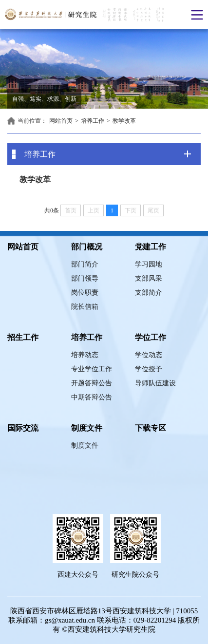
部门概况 (87, 247)
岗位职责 (85, 293)
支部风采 (149, 278)
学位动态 (149, 355)
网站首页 (61, 121)
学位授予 (149, 369)
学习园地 (149, 264)
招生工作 (23, 337)
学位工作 (151, 337)
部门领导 (85, 278)
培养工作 (93, 121)
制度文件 (87, 428)
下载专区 (151, 428)
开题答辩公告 (92, 383)
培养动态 (85, 355)
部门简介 (85, 264)
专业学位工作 (92, 369)
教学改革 (124, 121)
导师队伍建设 (155, 383)
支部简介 (149, 293)
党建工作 (151, 247)
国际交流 (23, 428)
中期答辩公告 (92, 397)
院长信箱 (85, 307)
